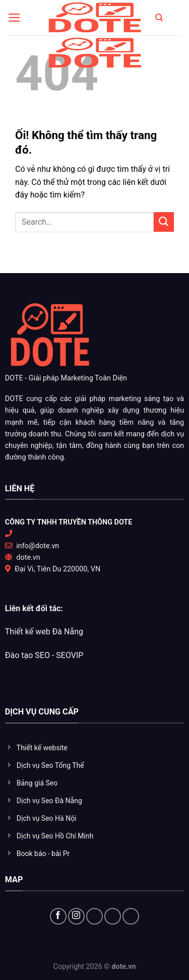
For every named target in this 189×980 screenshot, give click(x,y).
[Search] (159, 18)
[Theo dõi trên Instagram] (76, 916)
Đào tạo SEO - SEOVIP (44, 655)
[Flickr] (131, 916)
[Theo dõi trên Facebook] (58, 916)
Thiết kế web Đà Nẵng (44, 632)
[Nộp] (164, 222)
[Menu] (14, 18)
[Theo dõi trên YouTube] (113, 916)
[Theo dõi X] (94, 916)
